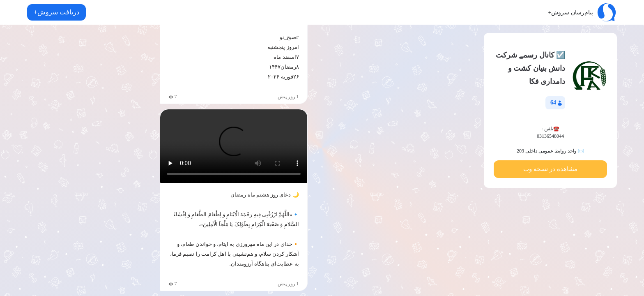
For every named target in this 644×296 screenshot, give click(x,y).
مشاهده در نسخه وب (550, 169)
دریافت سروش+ (56, 12)
